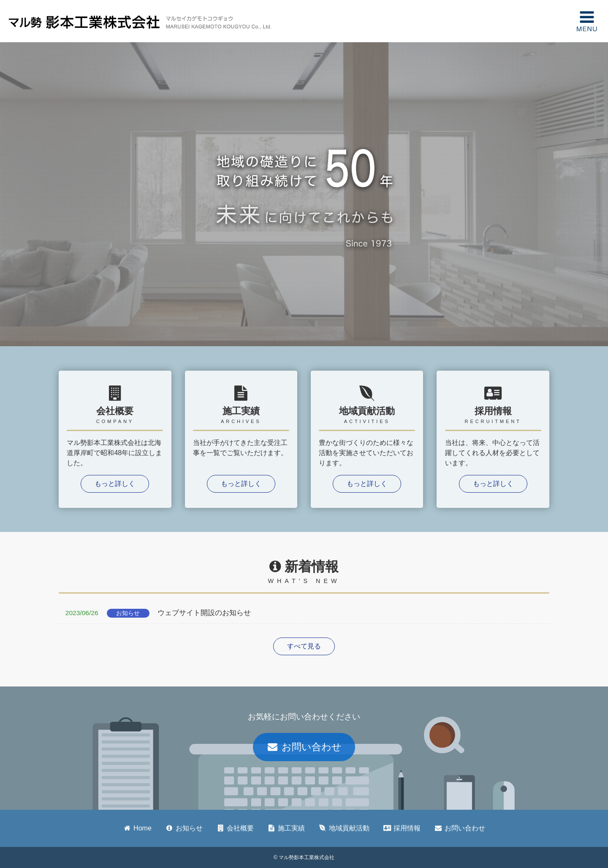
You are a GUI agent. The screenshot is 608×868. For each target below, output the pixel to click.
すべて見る (304, 646)
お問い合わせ (304, 747)
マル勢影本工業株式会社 (84, 21)
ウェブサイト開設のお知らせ (155, 613)
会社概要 (235, 828)
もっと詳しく (115, 484)
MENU (587, 21)
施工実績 (286, 828)
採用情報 (402, 828)
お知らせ (184, 828)
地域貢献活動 (344, 828)
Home (137, 828)
